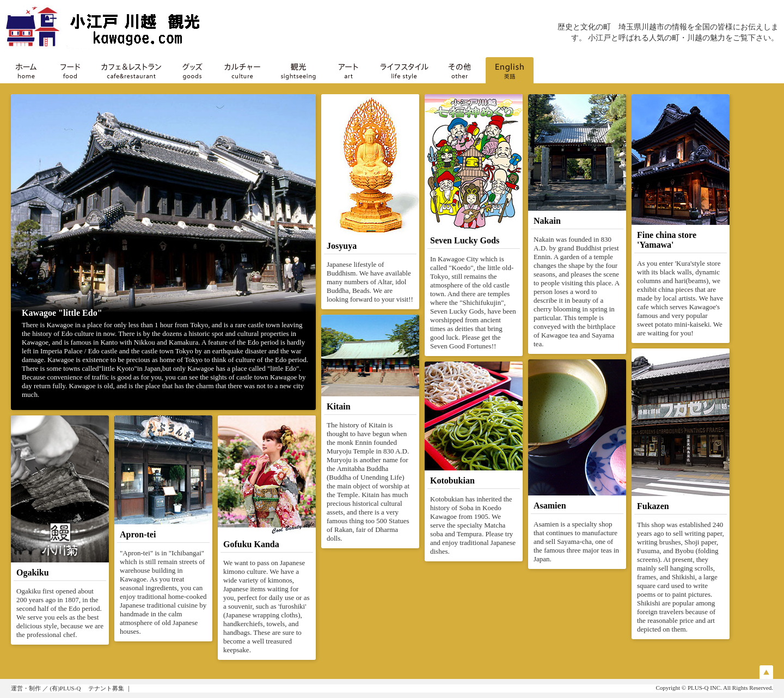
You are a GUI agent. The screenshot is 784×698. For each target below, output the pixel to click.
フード (70, 70)
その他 (460, 70)
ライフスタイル (404, 70)
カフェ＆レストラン (131, 70)
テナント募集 (106, 688)
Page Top (766, 672)
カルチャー (242, 70)
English (510, 70)
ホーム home (26, 70)
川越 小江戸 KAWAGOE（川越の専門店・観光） (114, 27)
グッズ (192, 70)
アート (348, 70)
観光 (298, 70)
